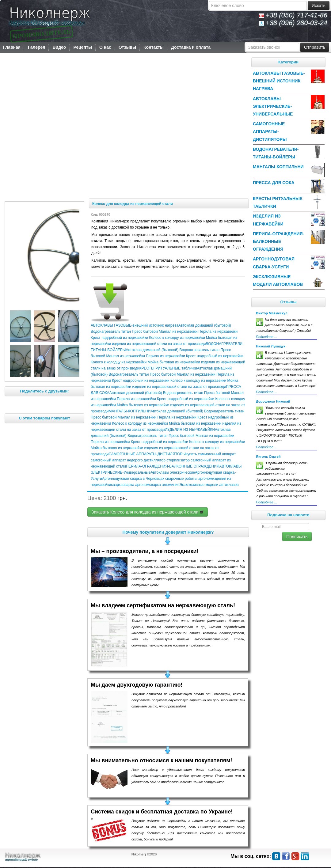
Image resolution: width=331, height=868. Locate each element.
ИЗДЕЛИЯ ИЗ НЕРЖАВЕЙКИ (190, 430)
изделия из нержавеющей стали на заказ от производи (158, 344)
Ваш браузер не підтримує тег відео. (126, 126)
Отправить (315, 47)
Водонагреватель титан (111, 332)
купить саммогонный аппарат (211, 454)
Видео (59, 47)
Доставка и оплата (191, 47)
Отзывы (127, 47)
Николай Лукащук (271, 346)
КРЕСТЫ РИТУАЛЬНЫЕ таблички (168, 368)
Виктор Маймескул (272, 313)
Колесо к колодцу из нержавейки (176, 338)
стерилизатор (178, 460)
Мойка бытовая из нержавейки (173, 362)
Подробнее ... (266, 337)
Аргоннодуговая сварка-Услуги (274, 263)
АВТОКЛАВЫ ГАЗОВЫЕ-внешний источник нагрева (135, 325)
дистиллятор (154, 460)
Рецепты (82, 47)
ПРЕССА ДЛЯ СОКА (274, 183)
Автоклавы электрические (173, 472)
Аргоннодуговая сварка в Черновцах (133, 479)
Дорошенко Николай (273, 401)
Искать (319, 6)
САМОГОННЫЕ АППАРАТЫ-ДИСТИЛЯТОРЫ (147, 454)
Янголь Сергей (268, 457)
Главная (12, 47)
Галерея (37, 47)
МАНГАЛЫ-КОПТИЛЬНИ (129, 411)
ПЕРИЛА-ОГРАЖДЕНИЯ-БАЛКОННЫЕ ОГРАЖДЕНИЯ (173, 466)
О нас (105, 47)
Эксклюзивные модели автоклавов (209, 485)
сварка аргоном (136, 485)
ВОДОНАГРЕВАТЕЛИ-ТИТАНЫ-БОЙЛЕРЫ (276, 153)
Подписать (297, 536)
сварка (117, 485)
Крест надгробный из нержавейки (119, 338)
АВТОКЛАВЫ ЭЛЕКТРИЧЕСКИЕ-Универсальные (273, 106)
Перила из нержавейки (217, 332)
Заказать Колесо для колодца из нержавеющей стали (148, 512)
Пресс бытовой (145, 332)
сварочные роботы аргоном (188, 479)
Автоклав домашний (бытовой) (205, 325)
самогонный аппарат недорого (117, 460)
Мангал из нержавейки (178, 332)
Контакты (154, 47)
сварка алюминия (164, 485)
